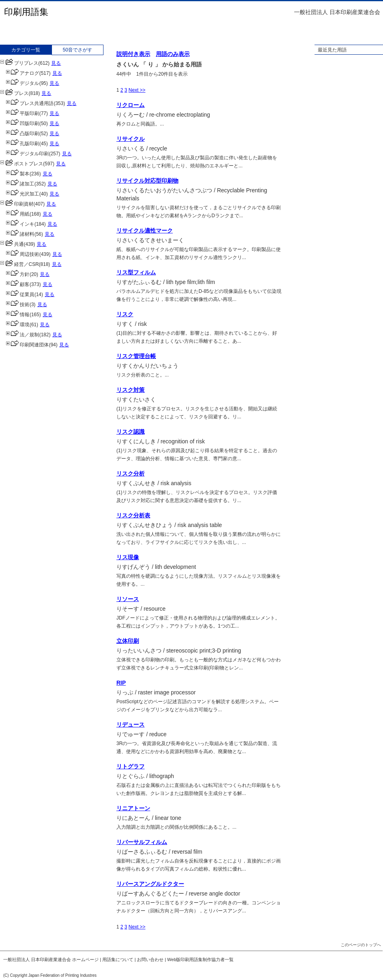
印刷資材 (17, 204)
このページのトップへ (361, 945)
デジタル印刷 (27, 154)
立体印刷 (128, 641)
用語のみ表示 (173, 54)
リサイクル (130, 139)
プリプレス (19, 63)
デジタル (22, 83)
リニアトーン (133, 808)
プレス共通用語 (30, 103)
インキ (20, 224)
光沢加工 (22, 194)
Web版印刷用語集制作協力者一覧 (200, 959)
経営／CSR (19, 264)
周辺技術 (22, 254)
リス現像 (128, 557)
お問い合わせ (150, 959)
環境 (18, 325)
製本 (18, 174)
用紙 (18, 214)
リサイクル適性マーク (145, 231)
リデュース (130, 725)
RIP (121, 683)
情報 (18, 315)
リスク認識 (130, 432)
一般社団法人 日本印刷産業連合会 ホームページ (51, 959)
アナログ (22, 73)
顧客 (18, 284)
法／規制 (22, 335)
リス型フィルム (136, 272)
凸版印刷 (22, 134)
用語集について (118, 959)
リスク (125, 314)
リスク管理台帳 (136, 356)
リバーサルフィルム (142, 842)
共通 (12, 244)
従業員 (20, 294)
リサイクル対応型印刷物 (147, 181)
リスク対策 (130, 390)
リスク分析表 (133, 515)
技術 (18, 305)
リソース (128, 599)
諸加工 (20, 184)
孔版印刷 (22, 144)
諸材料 (20, 234)
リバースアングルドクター (150, 884)
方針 (18, 274)
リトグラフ (130, 766)
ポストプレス (22, 164)
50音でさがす (78, 50)
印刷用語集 (26, 12)
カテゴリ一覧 (26, 50)
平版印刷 (22, 113)
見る (56, 63)
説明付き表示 (133, 54)
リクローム (130, 105)
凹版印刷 (22, 124)
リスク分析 (130, 474)
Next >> (137, 90)
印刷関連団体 (27, 345)
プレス (14, 93)
